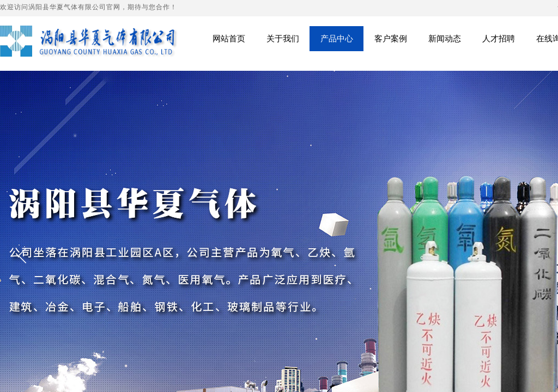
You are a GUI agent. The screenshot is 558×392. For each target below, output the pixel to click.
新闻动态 (445, 38)
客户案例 (391, 38)
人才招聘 (499, 38)
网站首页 (229, 38)
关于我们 (283, 38)
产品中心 (337, 38)
